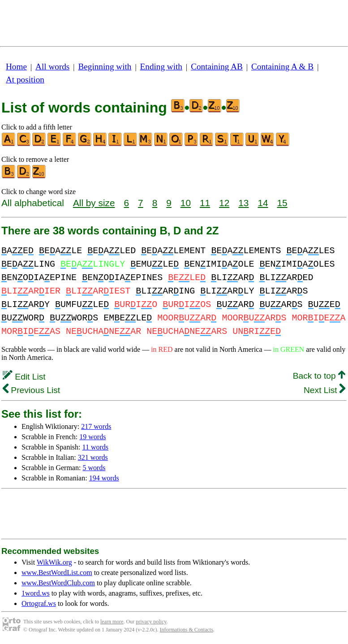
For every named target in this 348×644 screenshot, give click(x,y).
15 (282, 203)
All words (52, 67)
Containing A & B (282, 67)
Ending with (161, 67)
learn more (112, 622)
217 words (96, 426)
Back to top (319, 376)
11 (205, 203)
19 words (92, 437)
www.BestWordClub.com (58, 583)
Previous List (31, 390)
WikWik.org (54, 562)
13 (243, 203)
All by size (94, 203)
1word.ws (36, 593)
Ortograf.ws (39, 603)
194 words (104, 478)
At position (25, 80)
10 (186, 203)
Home (16, 67)
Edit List (24, 377)
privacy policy (151, 622)
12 (224, 203)
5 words (94, 468)
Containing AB (217, 67)
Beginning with (105, 67)
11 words (96, 447)
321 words (93, 457)
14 (263, 203)
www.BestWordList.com (57, 573)
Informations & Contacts (187, 630)
